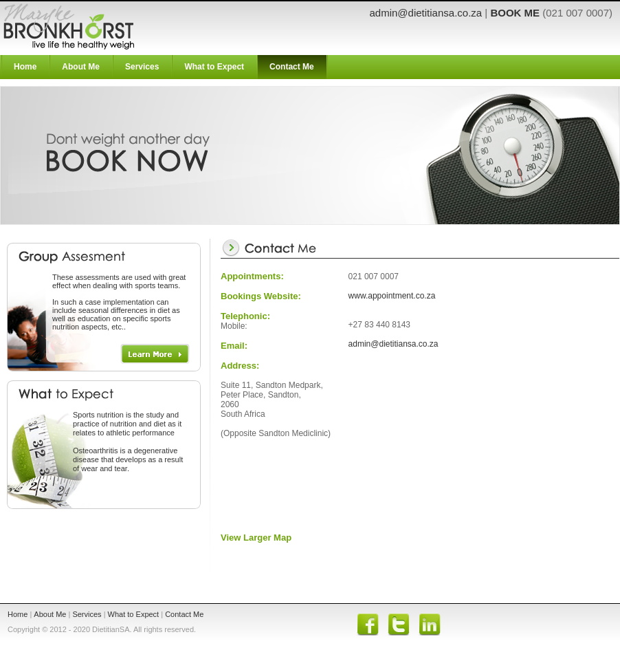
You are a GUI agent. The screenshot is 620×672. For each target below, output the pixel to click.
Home (25, 67)
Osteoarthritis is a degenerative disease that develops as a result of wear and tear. (128, 459)
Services (142, 67)
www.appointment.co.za (392, 296)
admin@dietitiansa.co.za (426, 13)
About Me (81, 67)
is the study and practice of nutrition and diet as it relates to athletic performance (127, 424)
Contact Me (292, 67)
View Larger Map (256, 538)
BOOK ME (515, 13)
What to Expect (214, 67)
